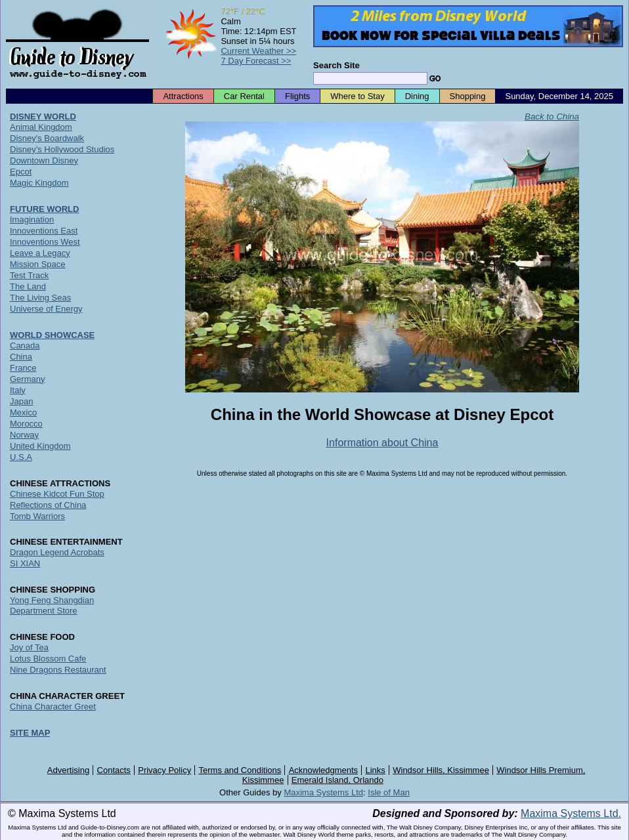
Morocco (26, 424)
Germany (27, 379)
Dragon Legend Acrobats (57, 552)
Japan (21, 401)
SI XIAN (25, 563)
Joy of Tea (29, 647)
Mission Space (38, 264)
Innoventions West (45, 242)
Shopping (468, 96)
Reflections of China (48, 505)
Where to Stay (357, 96)
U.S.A (21, 457)
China (21, 357)
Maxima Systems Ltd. (571, 813)
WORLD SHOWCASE (52, 335)
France (23, 368)
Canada (25, 346)
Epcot (21, 172)
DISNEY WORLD (43, 116)
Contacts (114, 770)
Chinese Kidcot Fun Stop (57, 494)
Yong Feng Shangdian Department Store (52, 605)
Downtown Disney (44, 160)
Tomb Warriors (37, 516)
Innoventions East (44, 231)
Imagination (32, 220)
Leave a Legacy (40, 253)
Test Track (29, 275)
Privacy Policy (164, 770)
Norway (24, 435)
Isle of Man (389, 792)
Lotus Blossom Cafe (48, 659)
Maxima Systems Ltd (323, 792)
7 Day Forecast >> (256, 61)
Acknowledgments (324, 770)
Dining (417, 96)
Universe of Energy (46, 309)
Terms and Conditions (240, 770)
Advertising (68, 770)
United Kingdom (40, 446)
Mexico (23, 412)
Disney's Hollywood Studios (62, 149)
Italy (18, 390)
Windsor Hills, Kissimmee (441, 770)
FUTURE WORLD (44, 209)
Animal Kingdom (41, 127)
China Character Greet (53, 706)
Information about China (382, 443)
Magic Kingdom (39, 183)
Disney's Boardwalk (47, 138)
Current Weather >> (258, 51)
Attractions (183, 96)
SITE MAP (30, 733)
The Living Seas (40, 298)
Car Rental (244, 96)
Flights (297, 96)
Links (376, 770)
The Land (28, 286)
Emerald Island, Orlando (337, 780)
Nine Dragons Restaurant (58, 670)
